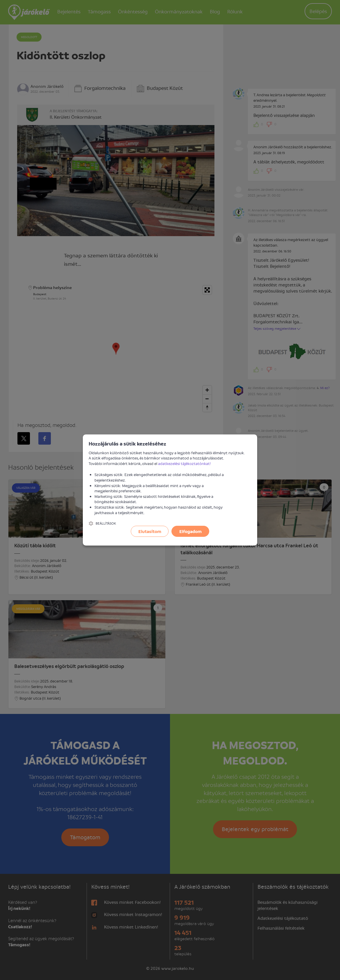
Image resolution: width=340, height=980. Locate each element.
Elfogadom (190, 531)
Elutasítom (150, 531)
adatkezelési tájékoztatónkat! (185, 463)
